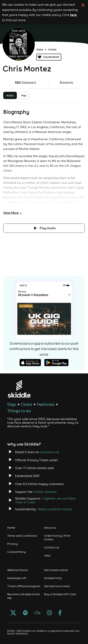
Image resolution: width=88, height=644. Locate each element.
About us (50, 528)
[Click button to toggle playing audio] (44, 228)
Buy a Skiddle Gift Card (60, 594)
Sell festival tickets (57, 586)
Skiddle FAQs (53, 578)
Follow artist (49, 57)
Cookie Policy (17, 552)
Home (40, 50)
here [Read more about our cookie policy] (73, 15)
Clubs (27, 404)
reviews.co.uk (49, 452)
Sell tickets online (56, 570)
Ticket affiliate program (24, 586)
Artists (52, 50)
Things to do (19, 411)
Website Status (18, 570)
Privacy (12, 544)
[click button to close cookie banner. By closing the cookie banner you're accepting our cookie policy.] (83, 5)
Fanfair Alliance (45, 492)
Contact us (52, 547)
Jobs (47, 555)
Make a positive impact (55, 509)
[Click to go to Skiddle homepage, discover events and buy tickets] (19, 389)
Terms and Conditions (22, 536)
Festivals (46, 404)
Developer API (17, 578)
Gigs (12, 404)
